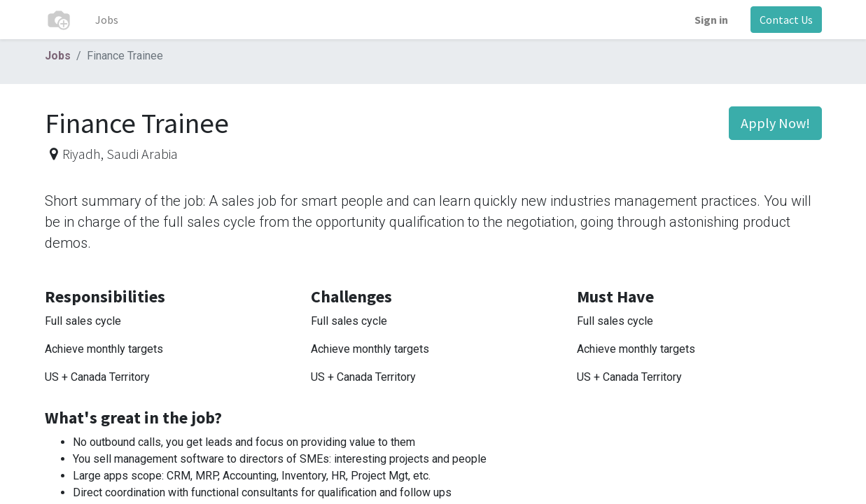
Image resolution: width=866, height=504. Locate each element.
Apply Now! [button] (775, 123)
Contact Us (786, 20)
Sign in (711, 20)
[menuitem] (107, 20)
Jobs (58, 56)
